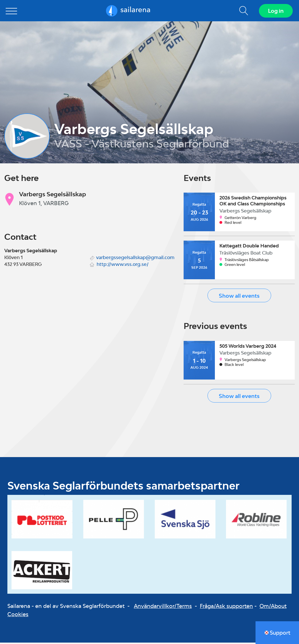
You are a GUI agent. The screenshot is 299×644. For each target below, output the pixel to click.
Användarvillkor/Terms (163, 607)
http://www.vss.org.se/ (123, 265)
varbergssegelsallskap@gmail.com (135, 259)
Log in (275, 11)
